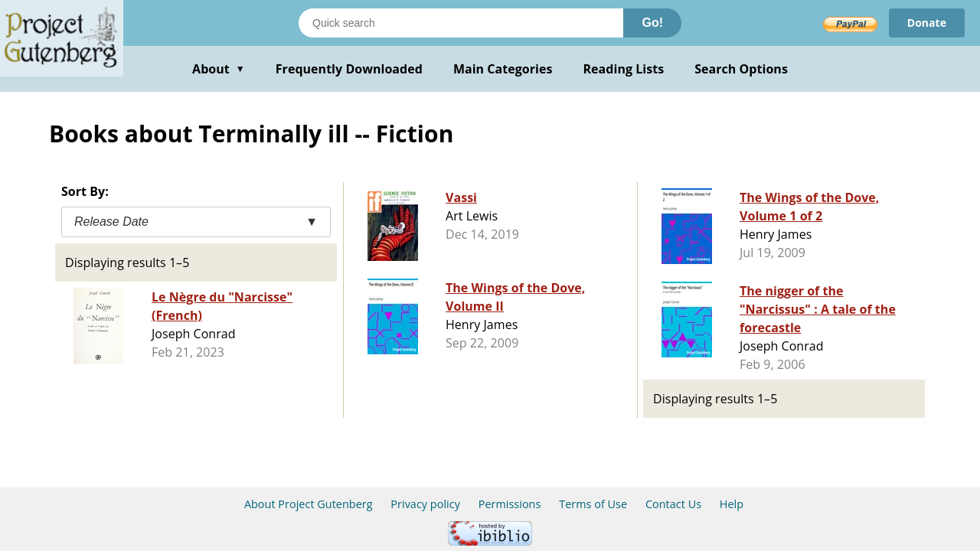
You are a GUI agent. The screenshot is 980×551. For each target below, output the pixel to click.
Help (732, 504)
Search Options (741, 69)
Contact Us (673, 504)
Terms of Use (593, 504)
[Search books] (461, 23)
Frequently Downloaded (349, 69)
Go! (652, 23)
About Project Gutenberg (309, 504)
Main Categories (503, 69)
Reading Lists (624, 69)
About (219, 69)
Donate (927, 23)
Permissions (510, 504)
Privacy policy (425, 504)
